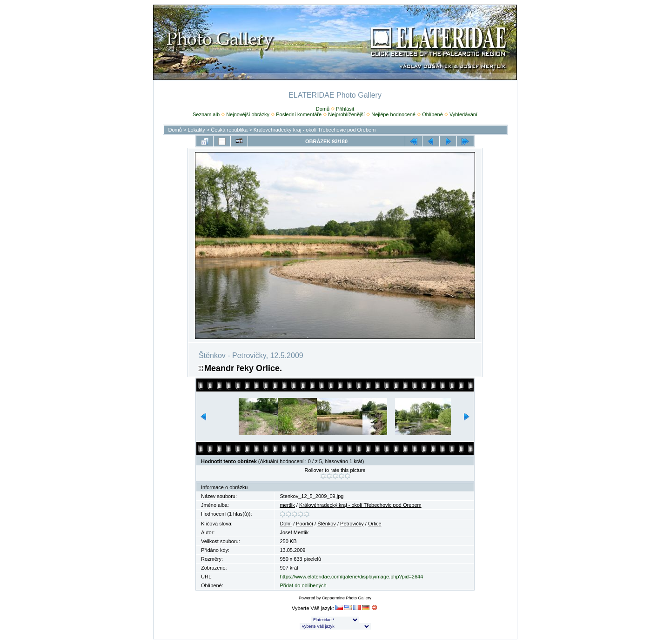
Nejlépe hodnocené (393, 114)
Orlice (375, 524)
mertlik (287, 505)
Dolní (286, 524)
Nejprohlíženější (346, 114)
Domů (323, 109)
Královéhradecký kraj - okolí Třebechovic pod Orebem (315, 130)
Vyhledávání (463, 114)
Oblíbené (432, 114)
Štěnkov (327, 524)
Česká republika (229, 130)
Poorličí (305, 524)
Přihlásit (345, 109)
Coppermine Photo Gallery (347, 598)
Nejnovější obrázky (248, 114)
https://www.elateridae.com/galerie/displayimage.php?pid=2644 (351, 577)
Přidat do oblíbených (303, 585)
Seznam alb (206, 114)
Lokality (196, 130)
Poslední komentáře (299, 114)
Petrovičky (352, 524)
